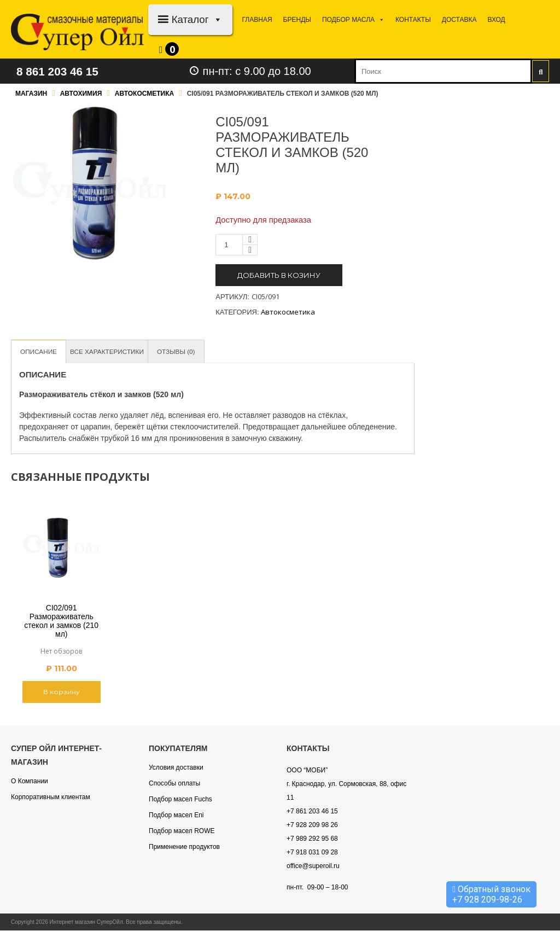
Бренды (297, 20)
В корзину (62, 692)
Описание (40, 351)
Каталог (197, 19)
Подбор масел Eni (176, 816)
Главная (257, 20)
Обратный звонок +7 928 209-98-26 (491, 894)
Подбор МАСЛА (353, 20)
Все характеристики (115, 351)
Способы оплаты (174, 784)
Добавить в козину (279, 275)
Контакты (413, 20)
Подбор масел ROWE (182, 831)
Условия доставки (176, 768)
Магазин (31, 94)
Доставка (459, 20)
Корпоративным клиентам (51, 798)
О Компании (30, 782)
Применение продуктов (184, 847)
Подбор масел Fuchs (180, 800)
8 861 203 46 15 (64, 71)
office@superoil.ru (313, 866)
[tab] (40, 352)
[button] (216, 19)
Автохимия (81, 94)
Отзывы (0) (189, 351)
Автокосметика (144, 94)
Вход (496, 20)
